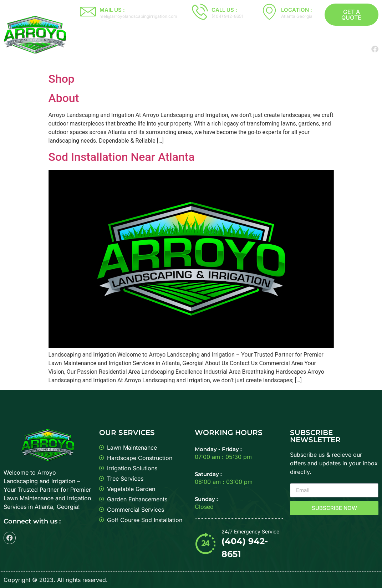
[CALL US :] (200, 12)
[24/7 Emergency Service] (205, 543)
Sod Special (293, 41)
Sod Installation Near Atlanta (141, 41)
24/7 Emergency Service (250, 531)
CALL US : (224, 10)
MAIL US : (112, 10)
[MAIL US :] (88, 12)
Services (250, 41)
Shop (62, 79)
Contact (299, 57)
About (211, 41)
